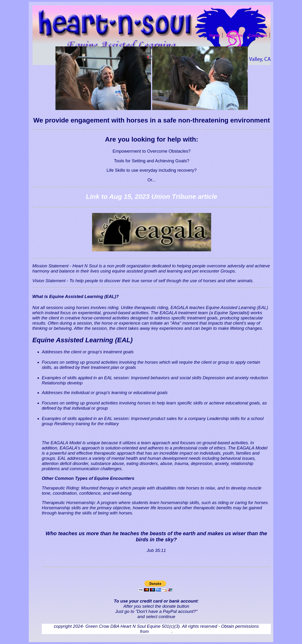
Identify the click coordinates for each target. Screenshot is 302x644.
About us (234, 35)
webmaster (161, 631)
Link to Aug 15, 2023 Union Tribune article (152, 197)
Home (215, 35)
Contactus (258, 35)
